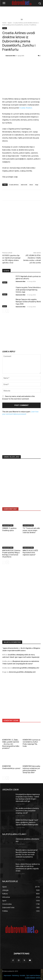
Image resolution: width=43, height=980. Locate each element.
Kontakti (22, 975)
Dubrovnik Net (10, 56)
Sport (5, 306)
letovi (31, 185)
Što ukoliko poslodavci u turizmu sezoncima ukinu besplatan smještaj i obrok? (27, 811)
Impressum (7, 975)
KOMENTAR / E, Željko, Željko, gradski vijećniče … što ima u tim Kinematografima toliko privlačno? (11, 744)
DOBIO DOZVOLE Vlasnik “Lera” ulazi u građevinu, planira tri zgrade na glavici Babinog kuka (27, 822)
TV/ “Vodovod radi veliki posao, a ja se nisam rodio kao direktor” (31, 530)
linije (37, 185)
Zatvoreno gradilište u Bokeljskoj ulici (26, 668)
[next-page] (7, 311)
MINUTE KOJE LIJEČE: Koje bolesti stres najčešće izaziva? (31, 553)
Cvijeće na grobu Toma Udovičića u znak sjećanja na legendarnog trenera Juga (28, 290)
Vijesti (10, 23)
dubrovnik (24, 185)
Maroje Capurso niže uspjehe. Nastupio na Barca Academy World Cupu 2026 (28, 302)
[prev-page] (4, 311)
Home (4, 23)
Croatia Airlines (14, 185)
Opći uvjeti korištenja (33, 975)
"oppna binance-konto (10, 648)
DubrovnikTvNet (8, 525)
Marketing (15, 975)
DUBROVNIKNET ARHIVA (33, 978)
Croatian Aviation (26, 108)
